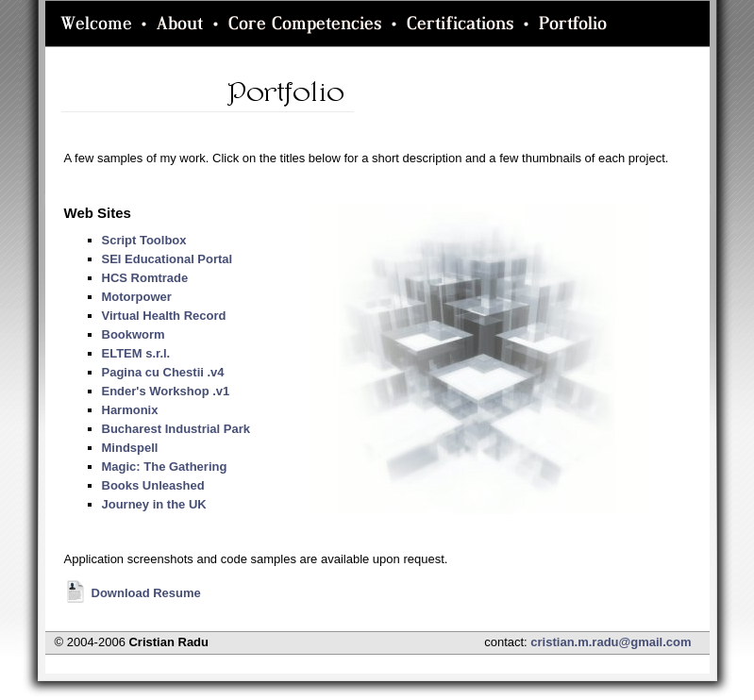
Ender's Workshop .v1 (166, 391)
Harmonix (130, 410)
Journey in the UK (154, 504)
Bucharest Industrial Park (176, 429)
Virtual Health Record (164, 316)
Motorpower (137, 297)
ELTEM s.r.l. (136, 353)
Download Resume (133, 593)
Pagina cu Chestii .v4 (163, 372)
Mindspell (130, 448)
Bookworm (134, 334)
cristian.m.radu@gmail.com (611, 642)
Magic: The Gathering (165, 467)
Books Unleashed (153, 485)
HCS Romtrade (145, 278)
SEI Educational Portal (168, 259)
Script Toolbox (144, 240)
